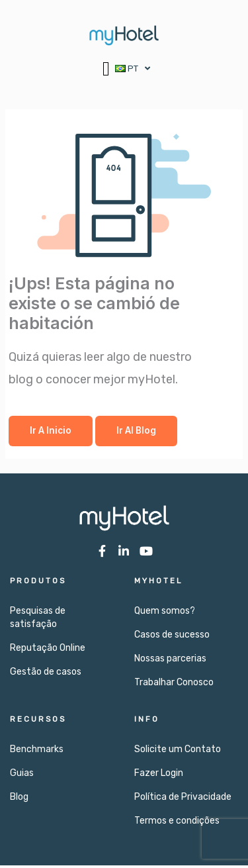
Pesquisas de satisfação (38, 620)
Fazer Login (159, 776)
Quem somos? (165, 613)
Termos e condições (177, 823)
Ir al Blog (136, 433)
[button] (106, 69)
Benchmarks (37, 752)
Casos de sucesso (172, 637)
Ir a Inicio (51, 433)
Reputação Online (48, 651)
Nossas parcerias (170, 661)
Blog (19, 799)
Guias (22, 776)
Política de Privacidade (183, 799)
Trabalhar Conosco (174, 685)
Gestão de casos (46, 674)
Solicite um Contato (178, 752)
